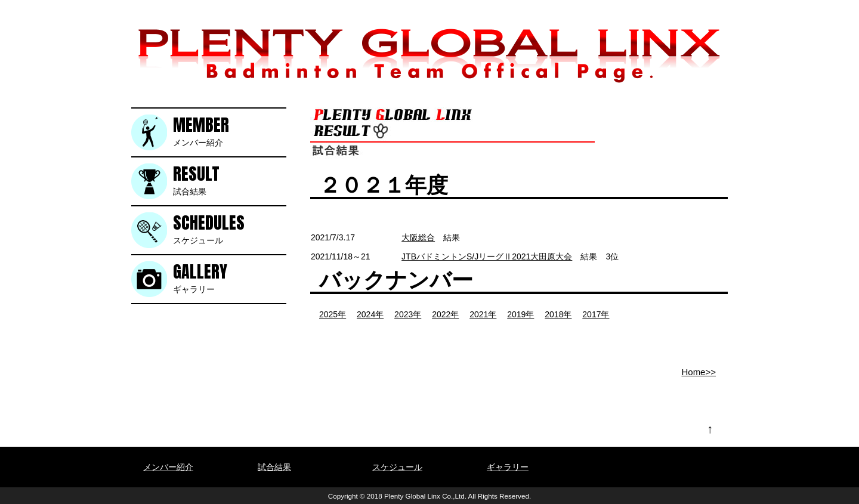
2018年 (558, 314)
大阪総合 (418, 237)
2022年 (445, 314)
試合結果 (230, 180)
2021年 (483, 314)
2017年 (596, 314)
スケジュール (230, 229)
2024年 (370, 314)
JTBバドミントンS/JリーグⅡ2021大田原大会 (487, 256)
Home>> (699, 372)
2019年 (520, 314)
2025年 (333, 314)
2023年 (408, 314)
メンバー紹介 (230, 131)
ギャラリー (230, 278)
